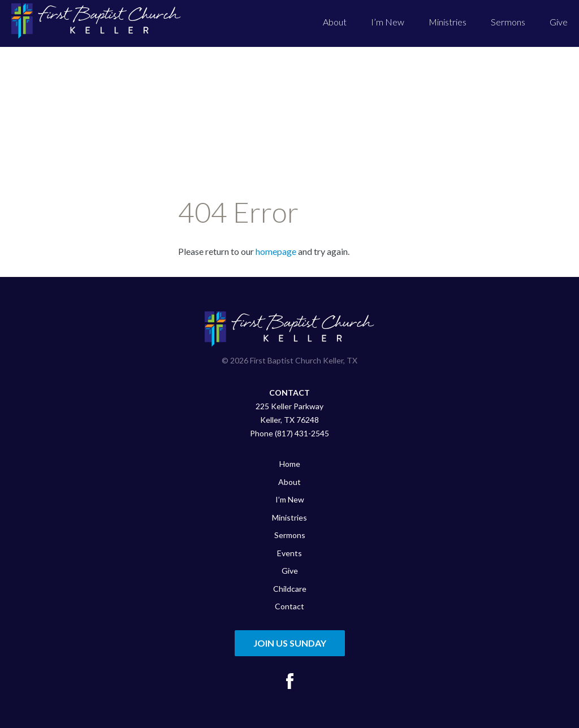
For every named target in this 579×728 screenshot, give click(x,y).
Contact (289, 606)
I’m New (388, 22)
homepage (276, 251)
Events (289, 553)
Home (290, 464)
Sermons (508, 22)
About (335, 22)
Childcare (290, 589)
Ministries (448, 22)
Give (559, 22)
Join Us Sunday (290, 643)
